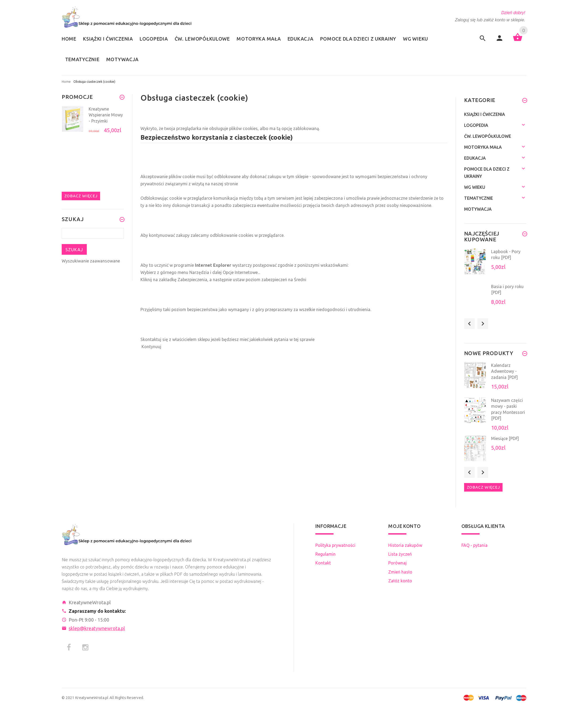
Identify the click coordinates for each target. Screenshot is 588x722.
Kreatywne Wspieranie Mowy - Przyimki (106, 115)
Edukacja (475, 158)
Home (66, 82)
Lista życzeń (400, 554)
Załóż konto (400, 581)
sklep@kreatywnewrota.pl (97, 628)
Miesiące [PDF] (505, 438)
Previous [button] (469, 324)
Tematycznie (479, 198)
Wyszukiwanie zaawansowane (91, 261)
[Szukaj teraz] (93, 233)
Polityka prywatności (335, 545)
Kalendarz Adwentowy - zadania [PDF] (504, 371)
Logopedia (476, 125)
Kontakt (323, 563)
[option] (93, 122)
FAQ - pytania (475, 545)
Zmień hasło (400, 572)
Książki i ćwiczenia (485, 114)
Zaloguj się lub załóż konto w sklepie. (490, 20)
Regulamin (326, 554)
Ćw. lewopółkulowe (488, 136)
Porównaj (397, 563)
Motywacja (478, 209)
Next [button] (483, 324)
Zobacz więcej (81, 196)
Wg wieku (475, 187)
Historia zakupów (405, 545)
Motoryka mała (483, 147)
